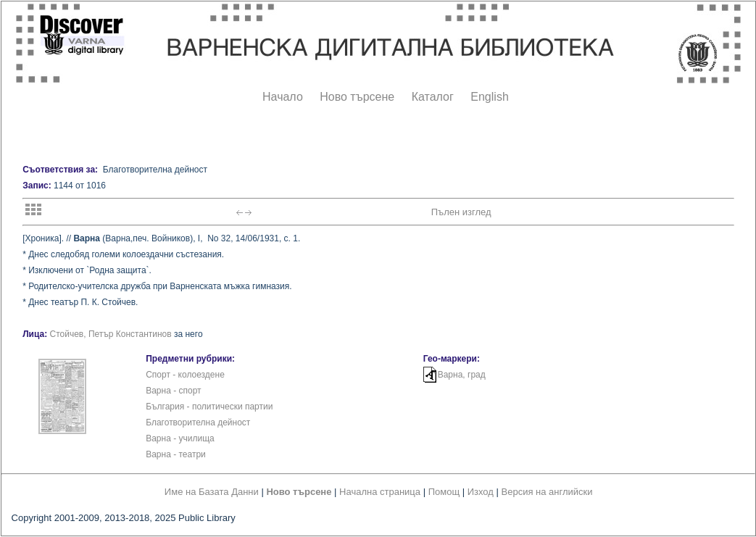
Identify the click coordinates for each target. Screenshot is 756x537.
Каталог (433, 97)
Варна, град (462, 375)
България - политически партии (209, 407)
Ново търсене (357, 97)
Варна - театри (176, 454)
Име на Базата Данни (212, 492)
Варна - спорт (173, 391)
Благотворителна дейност (198, 422)
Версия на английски (547, 492)
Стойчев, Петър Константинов (111, 334)
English (489, 97)
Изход (481, 492)
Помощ (444, 492)
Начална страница (380, 492)
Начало (283, 97)
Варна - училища (180, 438)
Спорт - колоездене (185, 375)
